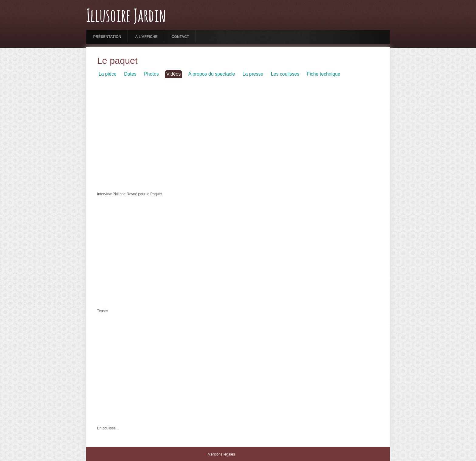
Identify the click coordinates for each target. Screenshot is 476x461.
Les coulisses (285, 74)
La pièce (108, 74)
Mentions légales (221, 454)
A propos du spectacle (211, 74)
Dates (130, 74)
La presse (253, 74)
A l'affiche (146, 37)
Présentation (107, 37)
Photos (151, 74)
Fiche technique (324, 74)
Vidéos (173, 74)
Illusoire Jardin (126, 17)
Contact (180, 37)
